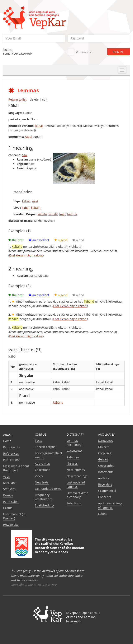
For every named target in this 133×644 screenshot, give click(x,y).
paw (24, 155)
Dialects (104, 447)
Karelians (10, 483)
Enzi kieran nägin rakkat (26, 255)
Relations (73, 457)
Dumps (8, 495)
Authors (104, 478)
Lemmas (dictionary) (74, 443)
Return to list (17, 99)
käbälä (42, 214)
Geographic (106, 466)
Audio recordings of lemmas (110, 505)
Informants (106, 472)
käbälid (58, 402)
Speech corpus (45, 447)
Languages (106, 441)
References (11, 453)
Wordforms (74, 451)
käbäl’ (26, 201)
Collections (42, 470)
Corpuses (105, 453)
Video (39, 476)
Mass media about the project (16, 468)
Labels (103, 514)
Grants (8, 508)
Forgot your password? (18, 54)
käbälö (36, 208)
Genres (103, 459)
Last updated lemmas (76, 484)
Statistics (9, 489)
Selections (74, 503)
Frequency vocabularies (44, 497)
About (8, 435)
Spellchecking (44, 505)
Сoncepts (105, 497)
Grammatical (107, 491)
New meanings (77, 476)
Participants (11, 447)
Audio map (42, 464)
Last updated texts (48, 489)
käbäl (39, 126)
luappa (72, 214)
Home (7, 441)
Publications (12, 460)
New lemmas (76, 470)
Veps (6, 476)
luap (62, 214)
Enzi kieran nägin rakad (70, 306)
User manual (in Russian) (14, 516)
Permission (11, 502)
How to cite (11, 525)
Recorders (105, 484)
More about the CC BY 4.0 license (34, 585)
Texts (38, 441)
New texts (42, 482)
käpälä (53, 214)
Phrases (72, 464)
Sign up (8, 49)
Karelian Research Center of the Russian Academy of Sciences (60, 548)
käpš (35, 201)
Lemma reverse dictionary (77, 495)
